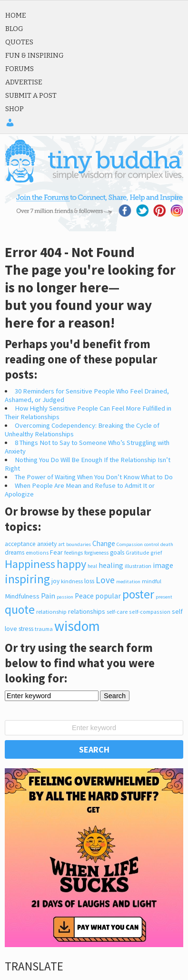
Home (16, 15)
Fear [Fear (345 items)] (56, 552)
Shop (15, 109)
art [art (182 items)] (61, 544)
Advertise (24, 82)
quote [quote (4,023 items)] (20, 609)
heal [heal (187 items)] (92, 566)
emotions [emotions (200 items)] (37, 553)
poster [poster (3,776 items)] (138, 594)
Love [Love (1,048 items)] (105, 580)
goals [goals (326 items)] (117, 552)
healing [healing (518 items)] (111, 565)
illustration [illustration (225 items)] (138, 566)
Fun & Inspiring (35, 55)
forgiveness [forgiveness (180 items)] (96, 553)
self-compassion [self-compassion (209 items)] (150, 612)
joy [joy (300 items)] (55, 581)
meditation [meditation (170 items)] (128, 581)
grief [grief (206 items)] (156, 552)
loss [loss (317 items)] (89, 581)
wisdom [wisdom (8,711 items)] (77, 626)
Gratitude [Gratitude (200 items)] (137, 553)
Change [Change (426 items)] (104, 543)
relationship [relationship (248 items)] (51, 612)
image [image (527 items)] (163, 565)
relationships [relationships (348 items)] (87, 611)
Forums (20, 69)
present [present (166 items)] (164, 597)
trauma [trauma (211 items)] (44, 629)
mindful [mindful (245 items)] (152, 581)
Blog (14, 29)
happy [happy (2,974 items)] (71, 564)
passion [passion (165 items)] (65, 597)
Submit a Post (31, 95)
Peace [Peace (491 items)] (84, 596)
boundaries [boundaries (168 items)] (79, 544)
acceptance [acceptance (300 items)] (20, 544)
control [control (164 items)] (152, 544)
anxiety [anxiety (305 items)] (47, 544)
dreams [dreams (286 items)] (15, 552)
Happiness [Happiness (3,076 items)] (30, 564)
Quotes (19, 42)
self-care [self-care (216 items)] (117, 612)
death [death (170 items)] (167, 544)
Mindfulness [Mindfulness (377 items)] (22, 596)
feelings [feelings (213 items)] (74, 552)
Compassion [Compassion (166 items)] (130, 544)
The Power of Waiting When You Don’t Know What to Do (94, 477)
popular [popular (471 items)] (108, 596)
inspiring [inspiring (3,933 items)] (27, 579)
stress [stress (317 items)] (26, 629)
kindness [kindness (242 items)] (72, 581)
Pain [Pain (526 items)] (48, 596)
